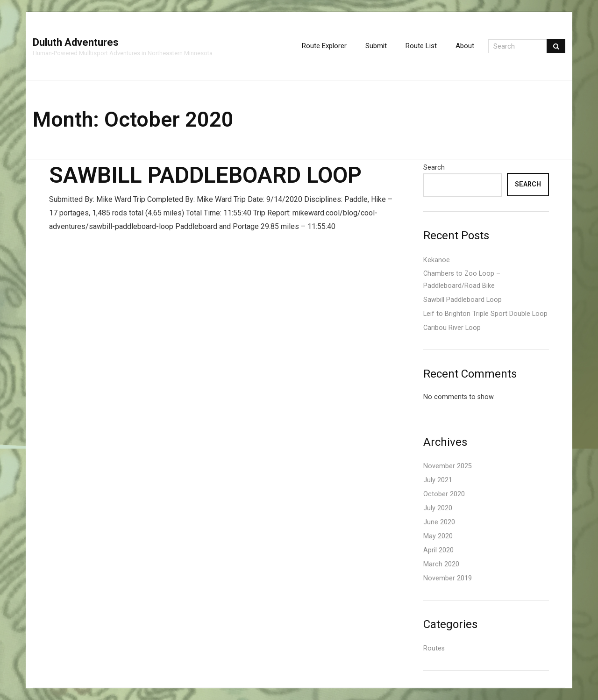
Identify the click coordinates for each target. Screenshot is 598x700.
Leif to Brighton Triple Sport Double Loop (485, 314)
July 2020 (438, 508)
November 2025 (448, 466)
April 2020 (438, 550)
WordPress (49, 688)
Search (434, 168)
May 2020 (438, 536)
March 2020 (441, 564)
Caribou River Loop (452, 328)
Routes (434, 648)
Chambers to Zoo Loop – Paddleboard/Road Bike (462, 280)
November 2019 (448, 578)
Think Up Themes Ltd (40, 688)
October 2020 (444, 494)
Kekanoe (437, 260)
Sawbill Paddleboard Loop (205, 175)
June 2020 (439, 522)
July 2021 (438, 480)
